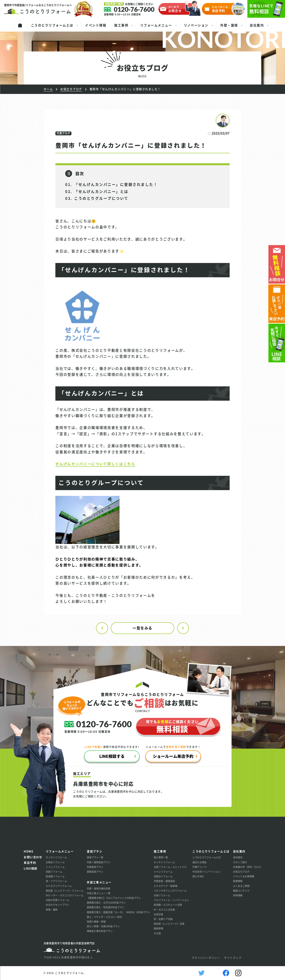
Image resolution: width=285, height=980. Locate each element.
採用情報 (238, 895)
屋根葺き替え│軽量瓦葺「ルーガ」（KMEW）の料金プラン (119, 912)
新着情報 (238, 881)
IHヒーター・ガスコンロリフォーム (65, 895)
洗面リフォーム (54, 872)
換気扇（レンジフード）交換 (169, 924)
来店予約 (30, 862)
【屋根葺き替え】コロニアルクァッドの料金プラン (114, 898)
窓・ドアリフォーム (56, 881)
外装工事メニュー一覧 (99, 893)
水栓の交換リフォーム (58, 900)
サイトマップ (233, 958)
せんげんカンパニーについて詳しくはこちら (95, 464)
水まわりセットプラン (58, 905)
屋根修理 (158, 928)
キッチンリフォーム (56, 857)
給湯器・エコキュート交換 (168, 905)
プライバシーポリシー (206, 958)
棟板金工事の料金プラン (100, 931)
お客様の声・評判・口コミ (247, 867)
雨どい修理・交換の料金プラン (103, 926)
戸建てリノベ (199, 867)
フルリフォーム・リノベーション (171, 900)
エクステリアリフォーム (59, 886)
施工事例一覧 (161, 857)
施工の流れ (198, 876)
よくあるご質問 (241, 886)
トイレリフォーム (55, 867)
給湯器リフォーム (55, 876)
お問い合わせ (33, 857)
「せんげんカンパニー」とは (101, 191)
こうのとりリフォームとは (207, 857)
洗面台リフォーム (163, 876)
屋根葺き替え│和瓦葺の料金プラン (106, 907)
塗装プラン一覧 (95, 857)
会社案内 (238, 857)
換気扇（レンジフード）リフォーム (65, 891)
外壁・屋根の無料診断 (99, 888)
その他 (157, 933)
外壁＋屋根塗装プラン (99, 862)
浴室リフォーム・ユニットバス (170, 867)
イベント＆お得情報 (244, 876)
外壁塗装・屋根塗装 (164, 881)
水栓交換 (158, 914)
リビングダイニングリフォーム (170, 891)
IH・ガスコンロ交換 (164, 910)
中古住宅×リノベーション (207, 872)
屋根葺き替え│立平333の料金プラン (106, 903)
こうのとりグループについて (101, 198)
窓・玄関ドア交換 (163, 919)
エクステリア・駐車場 (165, 886)
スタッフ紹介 (240, 862)
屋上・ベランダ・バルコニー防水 (104, 917)
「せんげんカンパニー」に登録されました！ (116, 184)
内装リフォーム (162, 895)
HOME (29, 851)
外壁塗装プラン (95, 867)
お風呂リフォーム (55, 862)
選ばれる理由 (199, 862)
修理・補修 (52, 910)
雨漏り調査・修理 (96, 922)
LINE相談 (31, 868)
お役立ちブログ (241, 872)
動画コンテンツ (241, 891)
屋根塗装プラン (95, 872)
